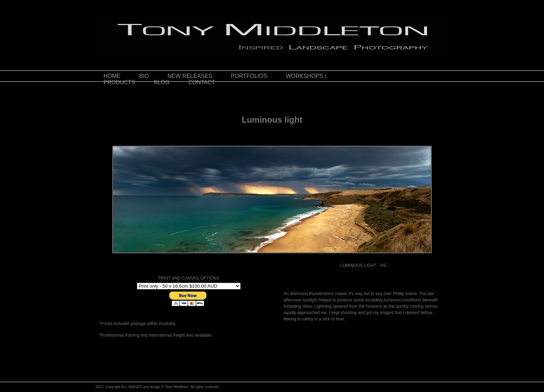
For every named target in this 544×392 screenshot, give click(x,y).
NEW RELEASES (190, 76)
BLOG (162, 82)
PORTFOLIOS (249, 76)
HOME (112, 76)
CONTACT (202, 82)
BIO (144, 76)
